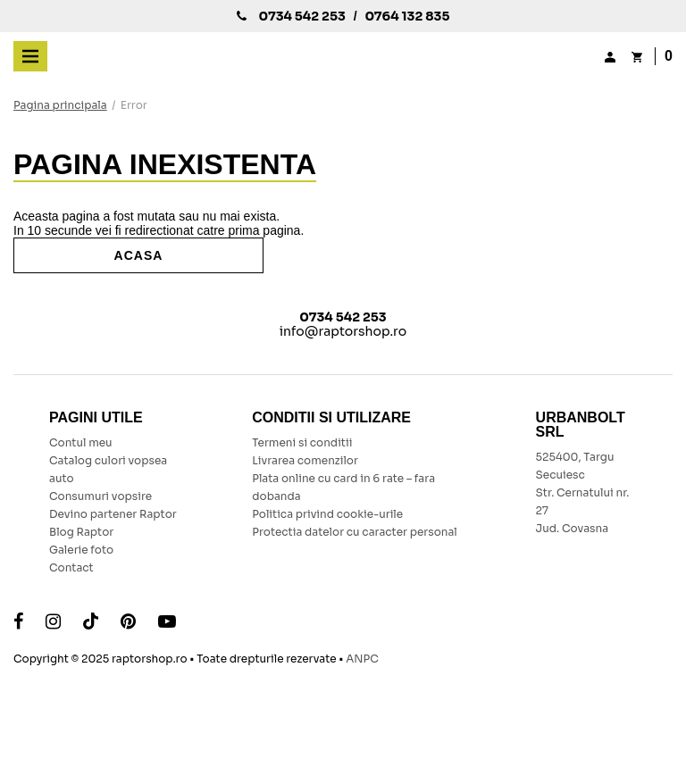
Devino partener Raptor (114, 514)
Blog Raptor (81, 532)
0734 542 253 (301, 16)
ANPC (362, 659)
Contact (71, 567)
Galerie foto (81, 550)
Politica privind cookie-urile (327, 514)
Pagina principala (60, 105)
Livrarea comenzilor (305, 460)
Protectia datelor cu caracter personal (355, 532)
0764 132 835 (407, 16)
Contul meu (81, 442)
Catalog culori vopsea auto (108, 469)
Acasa (139, 255)
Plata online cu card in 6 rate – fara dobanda (343, 487)
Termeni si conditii (302, 442)
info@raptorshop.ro (343, 331)
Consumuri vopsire (100, 496)
